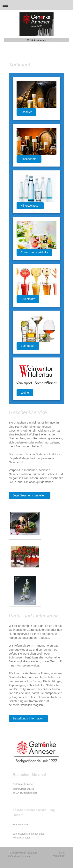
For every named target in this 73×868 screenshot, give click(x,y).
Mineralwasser (30, 206)
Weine (25, 393)
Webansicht (59, 856)
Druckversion (17, 853)
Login (62, 853)
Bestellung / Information (28, 718)
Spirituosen (28, 346)
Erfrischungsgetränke (34, 252)
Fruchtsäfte (28, 299)
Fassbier (26, 112)
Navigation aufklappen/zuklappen (36, 5)
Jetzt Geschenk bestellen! (30, 495)
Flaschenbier (29, 159)
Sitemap (33, 853)
